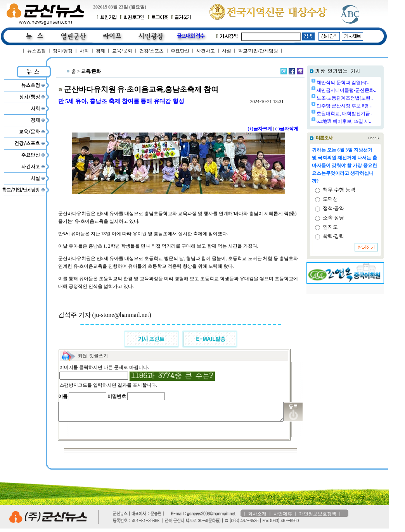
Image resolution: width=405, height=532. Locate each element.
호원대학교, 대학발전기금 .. (365, 114)
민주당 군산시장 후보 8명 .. (364, 106)
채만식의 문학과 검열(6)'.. (363, 83)
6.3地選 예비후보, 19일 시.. (364, 121)
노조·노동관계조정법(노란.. (364, 98)
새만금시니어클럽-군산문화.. (366, 90)
